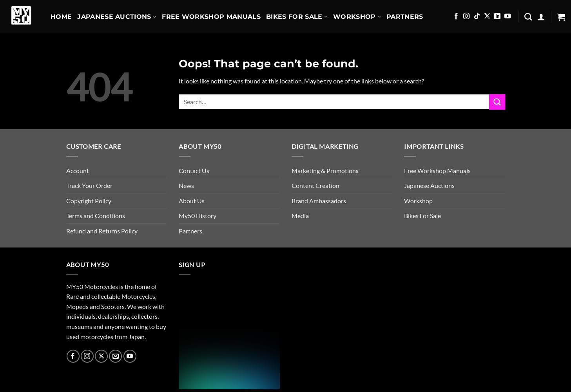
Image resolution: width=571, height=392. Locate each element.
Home (61, 17)
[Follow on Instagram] (466, 16)
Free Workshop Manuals (211, 17)
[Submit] (497, 102)
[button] (541, 17)
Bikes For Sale (297, 17)
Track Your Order (89, 185)
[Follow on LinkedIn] (497, 16)
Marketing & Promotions (325, 171)
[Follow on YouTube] (508, 16)
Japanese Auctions (117, 17)
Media (300, 216)
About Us (192, 201)
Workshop (357, 17)
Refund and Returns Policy (102, 231)
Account (78, 171)
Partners (405, 17)
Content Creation (315, 185)
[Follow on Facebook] (456, 16)
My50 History (198, 216)
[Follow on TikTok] (477, 16)
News (186, 185)
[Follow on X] (487, 16)
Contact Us (194, 171)
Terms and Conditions (96, 216)
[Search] (528, 17)
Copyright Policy (89, 201)
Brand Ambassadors (319, 201)
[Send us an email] (115, 356)
